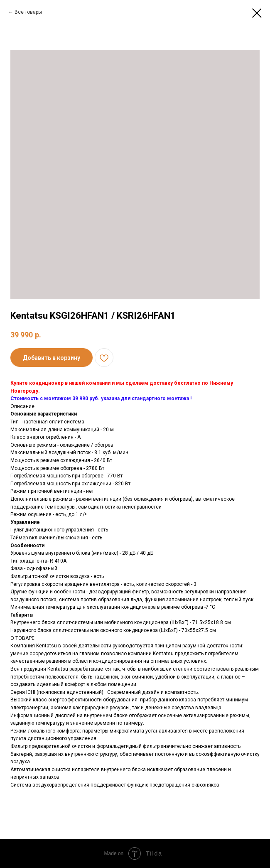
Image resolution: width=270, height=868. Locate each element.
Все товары (28, 12)
